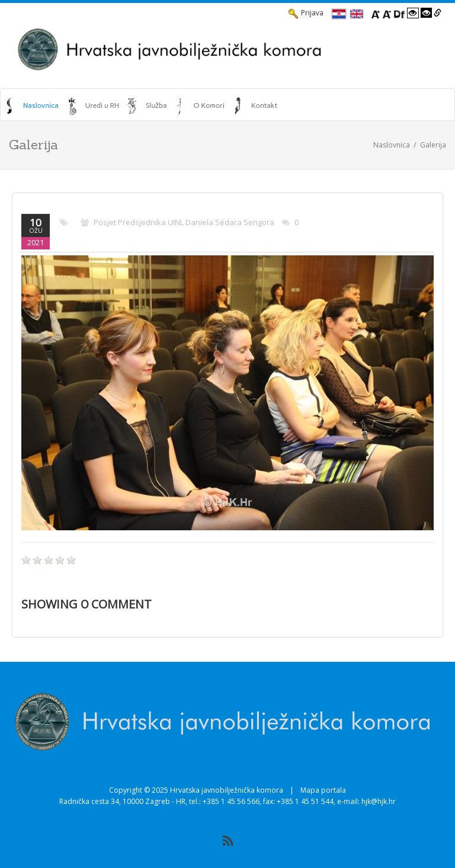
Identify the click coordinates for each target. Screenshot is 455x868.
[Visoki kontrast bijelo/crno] (413, 13)
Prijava (306, 13)
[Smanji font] (387, 13)
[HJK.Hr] (227, 49)
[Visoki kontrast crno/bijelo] (427, 13)
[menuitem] (32, 105)
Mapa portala (323, 790)
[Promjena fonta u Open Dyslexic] (399, 13)
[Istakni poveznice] (438, 13)
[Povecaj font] (376, 13)
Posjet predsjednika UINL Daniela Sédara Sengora (184, 222)
